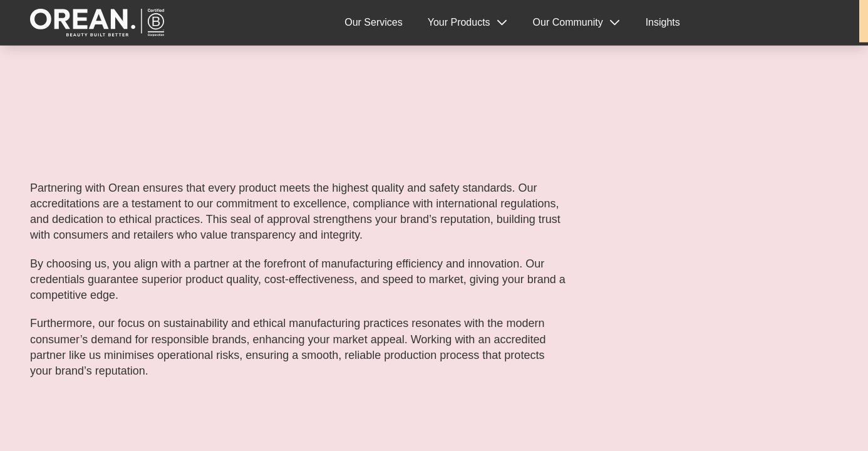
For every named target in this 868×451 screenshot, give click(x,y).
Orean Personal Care (98, 23)
